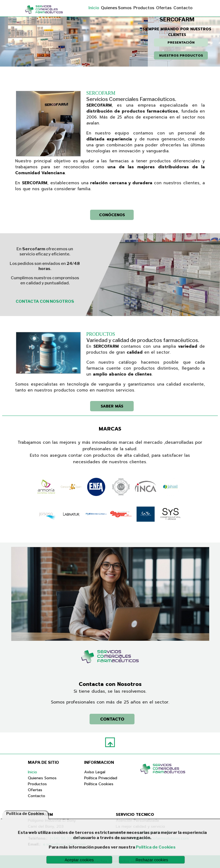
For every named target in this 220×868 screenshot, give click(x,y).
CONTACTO (112, 719)
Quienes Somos (116, 8)
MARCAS (110, 429)
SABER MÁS (112, 406)
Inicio (94, 8)
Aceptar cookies (79, 860)
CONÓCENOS (112, 215)
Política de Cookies (156, 847)
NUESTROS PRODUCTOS (181, 55)
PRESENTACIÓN (181, 42)
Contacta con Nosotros (110, 684)
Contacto (183, 8)
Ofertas (164, 8)
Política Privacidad (101, 778)
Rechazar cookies (152, 860)
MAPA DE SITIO (43, 762)
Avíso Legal (95, 772)
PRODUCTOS (101, 334)
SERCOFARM (101, 93)
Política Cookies (99, 784)
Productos (144, 8)
